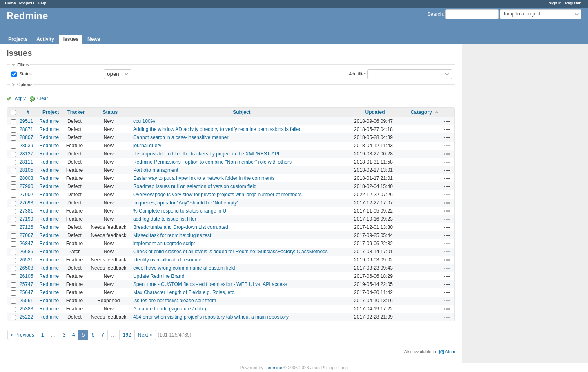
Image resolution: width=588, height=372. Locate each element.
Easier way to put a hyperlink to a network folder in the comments (204, 178)
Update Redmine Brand (159, 276)
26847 (26, 244)
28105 (26, 170)
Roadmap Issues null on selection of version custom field (195, 186)
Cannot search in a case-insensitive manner (181, 137)
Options (25, 84)
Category (421, 112)
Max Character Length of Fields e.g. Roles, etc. (184, 292)
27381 (26, 211)
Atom (450, 352)
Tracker (76, 112)
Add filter (357, 73)
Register (573, 3)
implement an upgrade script (164, 244)
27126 (26, 227)
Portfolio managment (156, 170)
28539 (26, 146)
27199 (26, 219)
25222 (26, 317)
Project (51, 112)
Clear (42, 98)
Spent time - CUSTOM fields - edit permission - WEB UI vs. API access (210, 284)
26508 (26, 268)
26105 (26, 276)
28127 (26, 154)
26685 (26, 252)
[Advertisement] (503, 172)
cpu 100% (144, 121)
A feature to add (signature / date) (170, 309)
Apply (20, 98)
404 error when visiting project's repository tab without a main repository (211, 317)
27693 (26, 203)
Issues (71, 39)
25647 (26, 292)
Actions (447, 121)
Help (42, 3)
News (94, 39)
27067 (26, 235)
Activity (45, 39)
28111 (26, 162)
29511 (26, 121)
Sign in (555, 3)
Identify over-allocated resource (167, 260)
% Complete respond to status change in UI (180, 211)
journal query (147, 146)
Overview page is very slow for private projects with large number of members (217, 195)
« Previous (23, 335)
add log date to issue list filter (165, 219)
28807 (26, 137)
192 (127, 335)
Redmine (49, 121)
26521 (26, 260)
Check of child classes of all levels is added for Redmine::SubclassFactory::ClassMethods (231, 252)
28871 (26, 129)
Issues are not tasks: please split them (175, 301)
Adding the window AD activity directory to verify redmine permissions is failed (217, 129)
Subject (242, 112)
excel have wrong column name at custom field (184, 268)
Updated (375, 112)
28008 (26, 178)
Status (25, 73)
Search (435, 14)
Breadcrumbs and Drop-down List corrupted (181, 227)
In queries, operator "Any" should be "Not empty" (186, 203)
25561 (26, 301)
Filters (23, 65)
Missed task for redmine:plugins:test (172, 235)
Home (10, 3)
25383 (26, 309)
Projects (27, 3)
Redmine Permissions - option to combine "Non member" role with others (212, 162)
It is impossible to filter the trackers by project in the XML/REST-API (206, 154)
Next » (145, 335)
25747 (26, 284)
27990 (26, 186)
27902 (26, 195)
